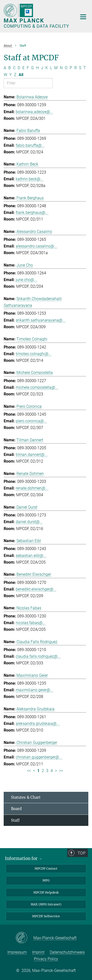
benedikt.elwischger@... (36, 589)
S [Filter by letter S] (80, 68)
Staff (15, 820)
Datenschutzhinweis (67, 952)
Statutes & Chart (26, 797)
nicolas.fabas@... (31, 623)
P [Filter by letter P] (71, 68)
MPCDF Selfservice (46, 916)
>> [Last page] (61, 771)
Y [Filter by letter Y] (11, 75)
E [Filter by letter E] (23, 68)
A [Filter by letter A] (5, 68)
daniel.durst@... (29, 522)
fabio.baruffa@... (30, 145)
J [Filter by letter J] (42, 68)
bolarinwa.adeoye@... (34, 112)
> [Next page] (56, 771)
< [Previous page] (34, 771)
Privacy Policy (46, 959)
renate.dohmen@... (32, 488)
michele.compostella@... (37, 387)
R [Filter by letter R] (76, 68)
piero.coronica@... (31, 421)
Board (16, 809)
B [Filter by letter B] (10, 68)
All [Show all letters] (21, 75)
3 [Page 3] (47, 771)
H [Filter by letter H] (37, 68)
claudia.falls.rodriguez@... (38, 656)
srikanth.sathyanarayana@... (41, 320)
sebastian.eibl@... (31, 556)
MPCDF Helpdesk (46, 892)
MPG (46, 880)
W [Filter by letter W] (5, 75)
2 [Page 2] (43, 771)
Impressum (17, 952)
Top (82, 853)
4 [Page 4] (52, 771)
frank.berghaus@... (32, 213)
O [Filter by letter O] (66, 68)
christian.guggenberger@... (39, 757)
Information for (24, 858)
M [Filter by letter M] (56, 68)
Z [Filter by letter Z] (15, 75)
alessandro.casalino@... (36, 246)
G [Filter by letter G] (33, 68)
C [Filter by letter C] (14, 68)
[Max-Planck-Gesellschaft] (24, 938)
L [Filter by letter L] (51, 68)
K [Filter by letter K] (47, 68)
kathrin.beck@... (30, 179)
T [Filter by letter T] (85, 68)
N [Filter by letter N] (61, 68)
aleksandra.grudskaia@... (38, 724)
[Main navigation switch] (83, 17)
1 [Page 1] (38, 771)
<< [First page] (29, 771)
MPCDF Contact (46, 868)
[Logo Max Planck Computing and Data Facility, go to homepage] (37, 16)
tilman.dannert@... (32, 455)
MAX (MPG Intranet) (46, 904)
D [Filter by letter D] (19, 68)
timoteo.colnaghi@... (34, 354)
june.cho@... (26, 280)
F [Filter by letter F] (28, 68)
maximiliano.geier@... (34, 690)
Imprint (38, 952)
